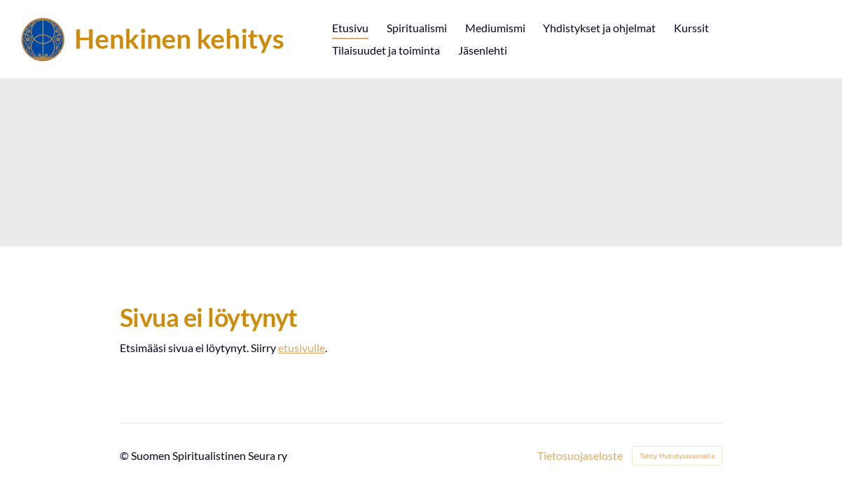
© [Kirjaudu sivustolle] (125, 455)
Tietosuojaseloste (580, 456)
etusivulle (302, 348)
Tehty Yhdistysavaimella (677, 456)
